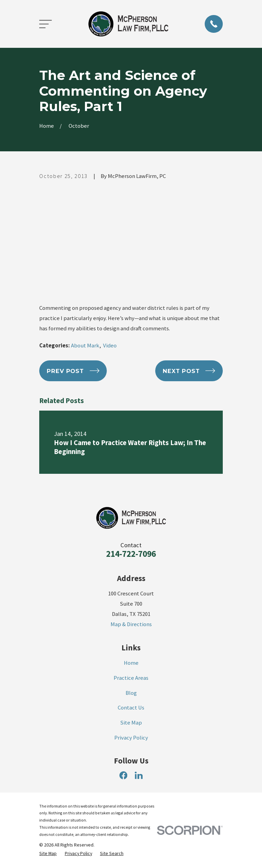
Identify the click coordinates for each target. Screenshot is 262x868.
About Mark (85, 346)
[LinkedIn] (139, 775)
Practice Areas (131, 678)
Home (131, 663)
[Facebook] (123, 775)
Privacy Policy (131, 738)
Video (110, 346)
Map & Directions (131, 624)
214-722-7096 (131, 554)
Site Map (131, 723)
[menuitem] (48, 853)
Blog (131, 693)
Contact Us (131, 708)
